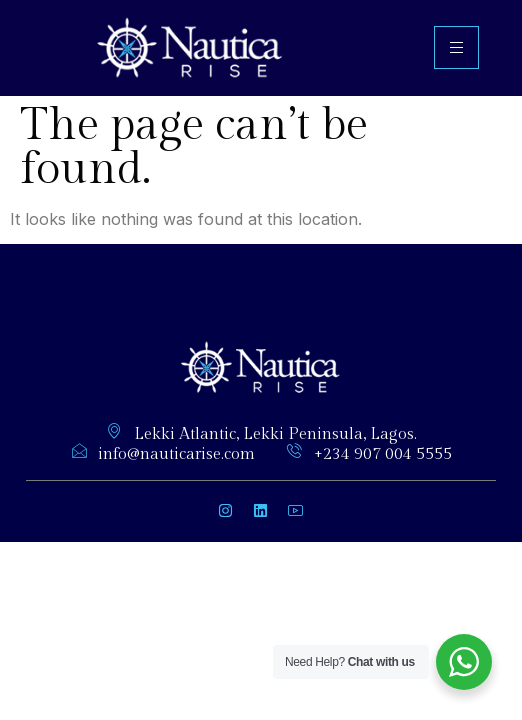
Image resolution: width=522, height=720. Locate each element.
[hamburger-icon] (456, 47)
